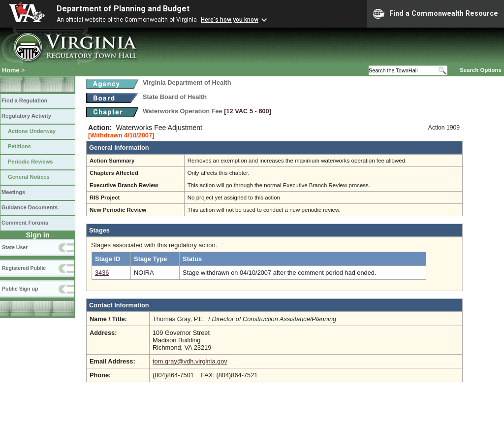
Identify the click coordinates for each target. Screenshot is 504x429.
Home (11, 70)
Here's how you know (230, 20)
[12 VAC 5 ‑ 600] (248, 111)
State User (15, 247)
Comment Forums (25, 223)
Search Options (481, 70)
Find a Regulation (24, 100)
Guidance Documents (30, 207)
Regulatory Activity (26, 116)
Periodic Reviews (31, 162)
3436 (102, 273)
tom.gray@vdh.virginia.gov (190, 361)
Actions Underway (32, 131)
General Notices (29, 177)
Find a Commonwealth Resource (436, 14)
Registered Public (24, 268)
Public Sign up (20, 289)
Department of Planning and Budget (123, 9)
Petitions (19, 146)
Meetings (13, 192)
